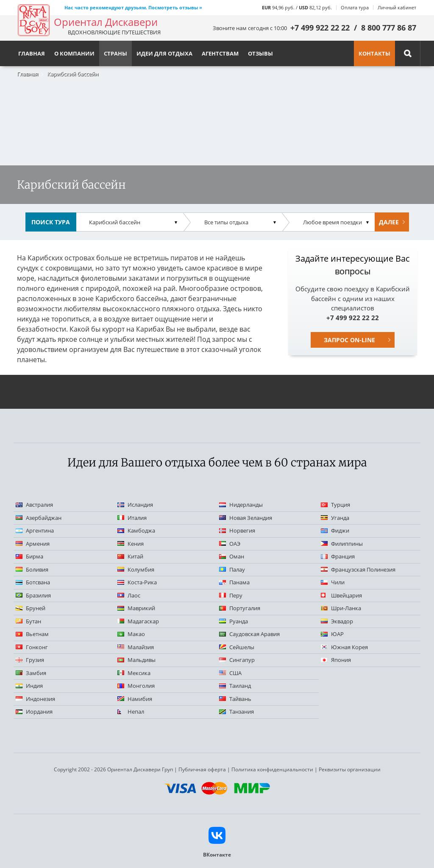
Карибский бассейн (73, 74)
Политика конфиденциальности (272, 769)
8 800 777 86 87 (389, 28)
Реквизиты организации (350, 769)
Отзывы (260, 53)
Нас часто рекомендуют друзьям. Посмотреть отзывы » (133, 7)
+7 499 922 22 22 (320, 28)
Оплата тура (355, 7)
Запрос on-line (349, 340)
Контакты (374, 53)
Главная (28, 74)
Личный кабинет (397, 7)
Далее (389, 222)
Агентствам (220, 53)
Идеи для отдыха (164, 53)
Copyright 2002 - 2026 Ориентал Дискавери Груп (113, 769)
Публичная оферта (202, 769)
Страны (115, 53)
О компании (74, 53)
